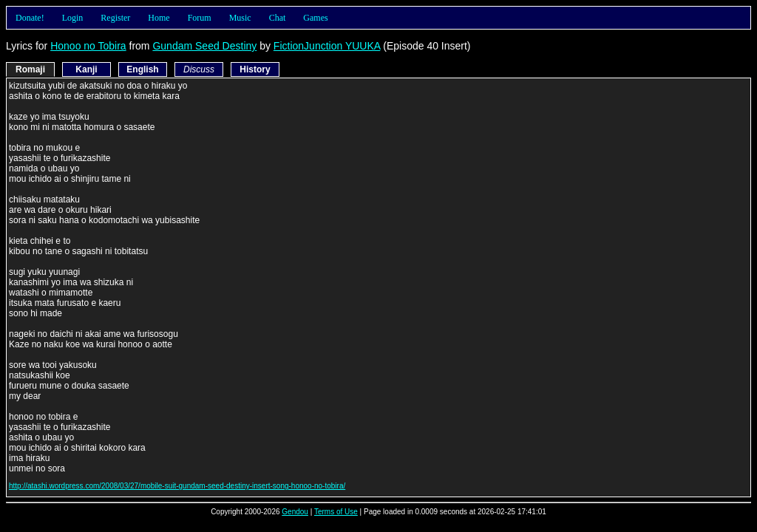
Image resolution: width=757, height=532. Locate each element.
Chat (278, 18)
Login (73, 18)
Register (115, 18)
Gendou (295, 512)
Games (315, 18)
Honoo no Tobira (88, 46)
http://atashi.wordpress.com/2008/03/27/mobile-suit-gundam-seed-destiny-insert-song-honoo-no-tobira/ (177, 486)
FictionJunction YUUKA (327, 46)
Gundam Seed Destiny (204, 46)
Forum (200, 18)
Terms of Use (336, 512)
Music (240, 18)
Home (159, 18)
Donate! (30, 18)
